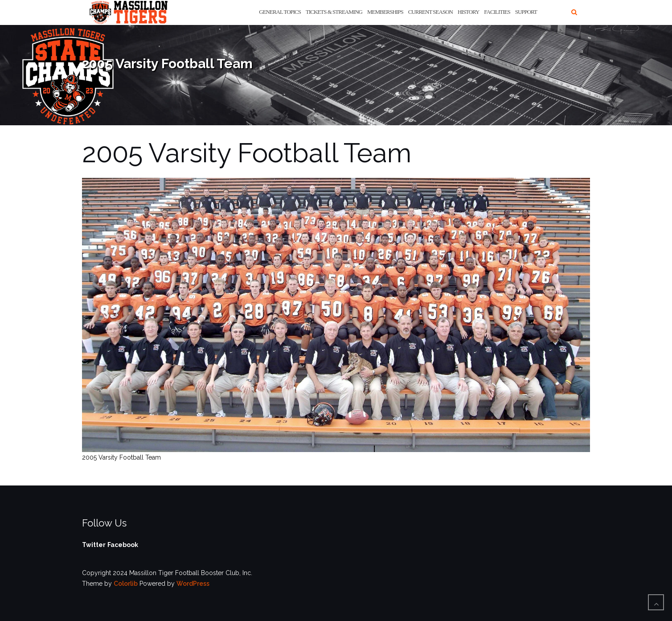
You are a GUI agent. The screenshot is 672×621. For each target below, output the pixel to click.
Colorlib (126, 584)
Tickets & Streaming (334, 12)
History (468, 12)
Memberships (385, 12)
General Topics (280, 12)
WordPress (193, 584)
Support (526, 12)
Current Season (430, 12)
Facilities (497, 12)
